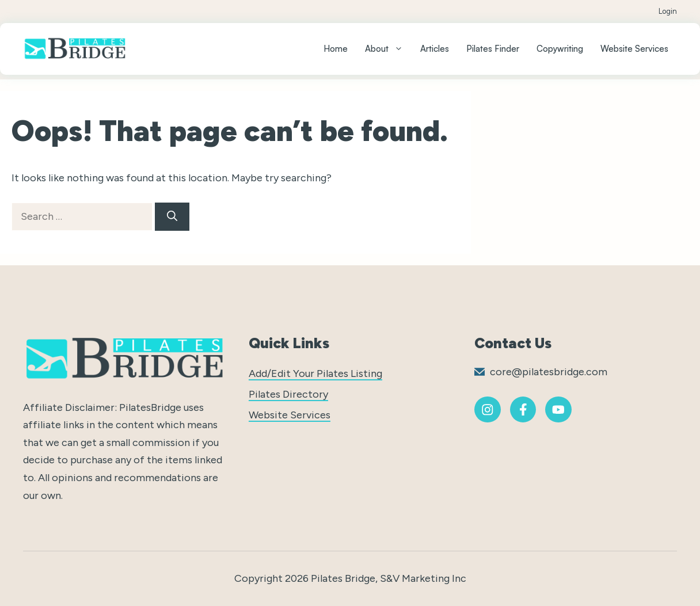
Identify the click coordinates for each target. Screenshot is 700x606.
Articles (435, 49)
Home (336, 49)
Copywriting (560, 49)
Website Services (634, 49)
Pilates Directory (288, 394)
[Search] (172, 217)
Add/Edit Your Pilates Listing (315, 373)
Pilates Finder (493, 49)
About (388, 49)
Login (668, 11)
